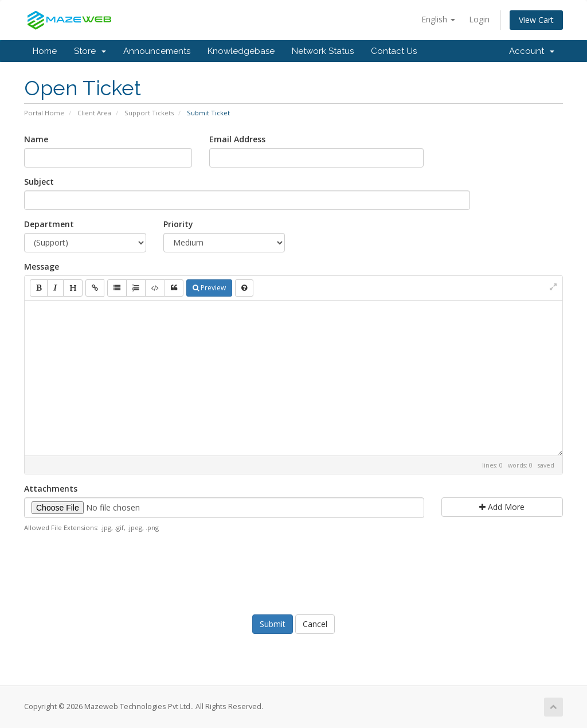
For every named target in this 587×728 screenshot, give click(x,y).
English (438, 19)
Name (36, 139)
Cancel (315, 624)
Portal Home (44, 113)
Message (42, 266)
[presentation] (293, 572)
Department (49, 224)
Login (479, 19)
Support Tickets (149, 113)
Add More (502, 507)
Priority (178, 224)
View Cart (536, 20)
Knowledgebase (241, 51)
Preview (209, 288)
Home (45, 51)
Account (532, 51)
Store (90, 51)
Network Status (323, 51)
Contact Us (394, 51)
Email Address (237, 139)
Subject (39, 182)
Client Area (94, 113)
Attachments (51, 488)
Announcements (157, 51)
